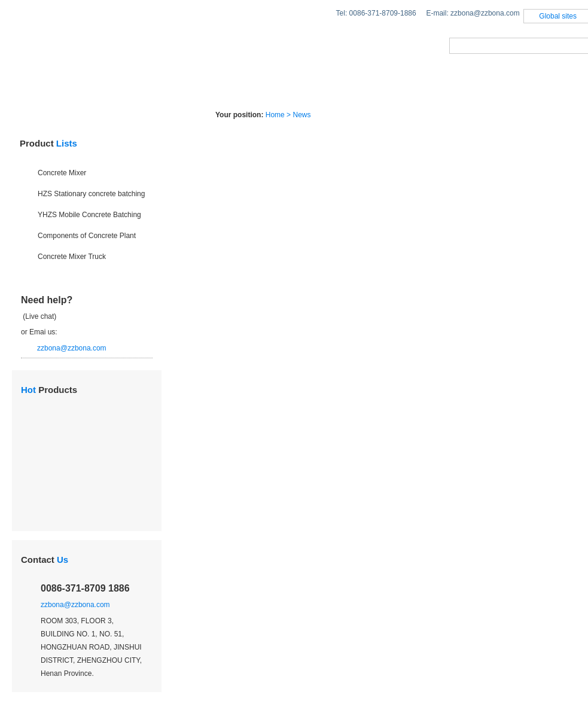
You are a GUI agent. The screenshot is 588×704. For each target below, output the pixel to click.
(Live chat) (39, 316)
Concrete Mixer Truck (72, 257)
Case (340, 86)
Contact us (502, 86)
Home (33, 86)
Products (110, 86)
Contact (45, 560)
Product (48, 143)
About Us (414, 86)
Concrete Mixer (62, 173)
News (275, 86)
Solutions (198, 86)
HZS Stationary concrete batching (91, 194)
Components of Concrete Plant (87, 236)
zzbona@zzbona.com (72, 348)
